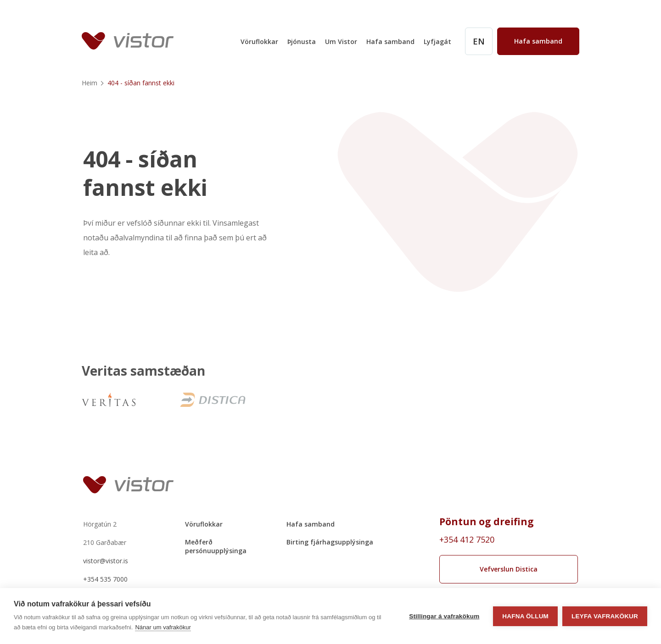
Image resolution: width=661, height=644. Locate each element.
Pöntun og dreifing (487, 522)
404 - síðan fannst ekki (145, 174)
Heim (90, 83)
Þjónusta (302, 42)
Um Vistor (341, 42)
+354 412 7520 (467, 539)
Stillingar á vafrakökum (444, 616)
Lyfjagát (437, 42)
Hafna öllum (525, 616)
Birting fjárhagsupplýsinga (330, 542)
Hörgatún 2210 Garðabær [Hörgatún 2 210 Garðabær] (105, 533)
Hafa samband (390, 42)
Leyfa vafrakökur (605, 616)
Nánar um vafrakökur (163, 627)
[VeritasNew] (109, 400)
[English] (479, 41)
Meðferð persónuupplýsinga (216, 546)
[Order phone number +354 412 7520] (509, 539)
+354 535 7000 (105, 579)
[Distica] (212, 400)
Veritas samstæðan (143, 371)
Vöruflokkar (259, 42)
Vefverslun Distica (509, 569)
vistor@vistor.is (106, 561)
